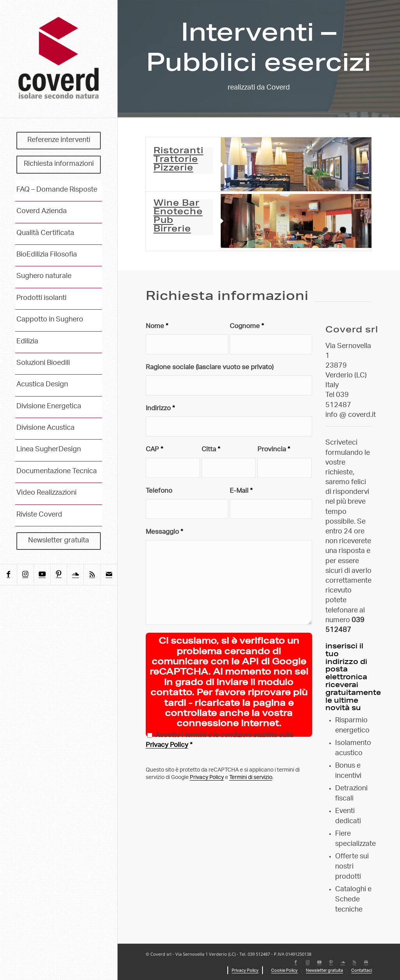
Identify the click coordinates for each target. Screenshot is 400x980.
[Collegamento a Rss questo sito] (92, 575)
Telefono (159, 491)
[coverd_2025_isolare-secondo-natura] (59, 59)
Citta (211, 450)
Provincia (274, 450)
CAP (154, 450)
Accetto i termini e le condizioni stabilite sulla (219, 742)
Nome (157, 327)
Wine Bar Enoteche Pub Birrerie (178, 217)
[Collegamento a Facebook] (8, 575)
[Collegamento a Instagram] (25, 575)
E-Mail (241, 491)
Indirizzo (160, 409)
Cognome (247, 327)
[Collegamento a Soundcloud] (75, 575)
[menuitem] (59, 141)
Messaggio (164, 532)
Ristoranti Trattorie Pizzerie (179, 160)
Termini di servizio (251, 778)
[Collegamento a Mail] (109, 575)
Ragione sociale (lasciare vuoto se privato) (210, 368)
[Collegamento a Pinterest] (59, 575)
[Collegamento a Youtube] (42, 575)
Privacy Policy (167, 746)
